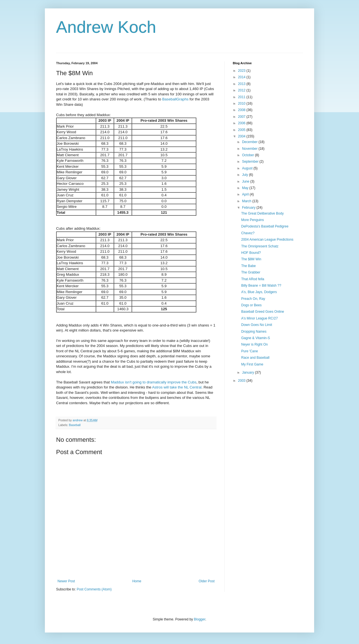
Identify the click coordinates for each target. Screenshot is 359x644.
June (246, 181)
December (250, 142)
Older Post (207, 581)
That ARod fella (253, 279)
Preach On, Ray (253, 299)
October (248, 155)
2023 (242, 71)
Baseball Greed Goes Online (263, 312)
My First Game (252, 364)
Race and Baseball (255, 358)
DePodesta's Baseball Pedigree (265, 226)
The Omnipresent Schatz (260, 246)
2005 (242, 130)
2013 (242, 84)
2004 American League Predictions (267, 240)
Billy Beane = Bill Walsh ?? (261, 286)
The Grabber (251, 272)
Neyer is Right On (255, 344)
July (246, 175)
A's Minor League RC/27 (259, 318)
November (250, 149)
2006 (242, 123)
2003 (242, 381)
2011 (242, 97)
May (246, 188)
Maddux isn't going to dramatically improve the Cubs (154, 382)
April (246, 194)
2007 (242, 117)
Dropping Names (254, 332)
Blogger (200, 619)
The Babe (248, 266)
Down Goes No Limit (257, 325)
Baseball (75, 425)
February (249, 208)
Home (137, 581)
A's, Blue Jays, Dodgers (259, 292)
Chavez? (248, 233)
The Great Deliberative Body (262, 213)
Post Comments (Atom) (94, 589)
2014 (242, 77)
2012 (242, 90)
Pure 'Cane (250, 351)
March (247, 201)
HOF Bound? (251, 253)
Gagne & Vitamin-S (256, 338)
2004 (242, 136)
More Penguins (253, 220)
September (251, 162)
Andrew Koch (106, 27)
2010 (242, 104)
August (248, 168)
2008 (242, 110)
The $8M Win (251, 259)
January (248, 372)
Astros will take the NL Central (177, 387)
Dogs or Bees (251, 305)
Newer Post (66, 581)
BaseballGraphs (175, 99)
